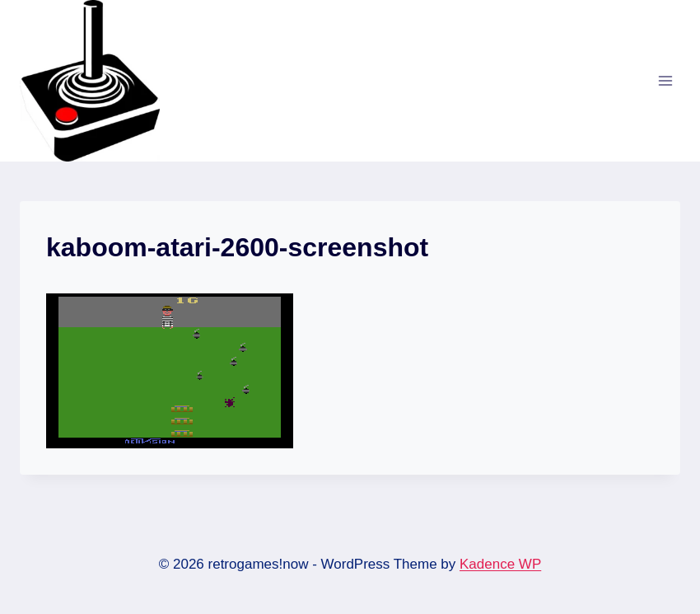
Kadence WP (500, 564)
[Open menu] (665, 80)
